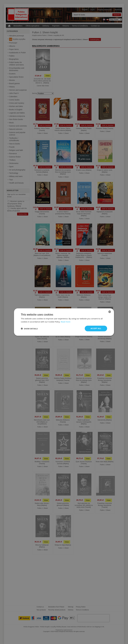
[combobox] (110, 312)
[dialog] (64, 322)
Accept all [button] (96, 328)
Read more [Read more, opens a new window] (66, 322)
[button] (29, 328)
